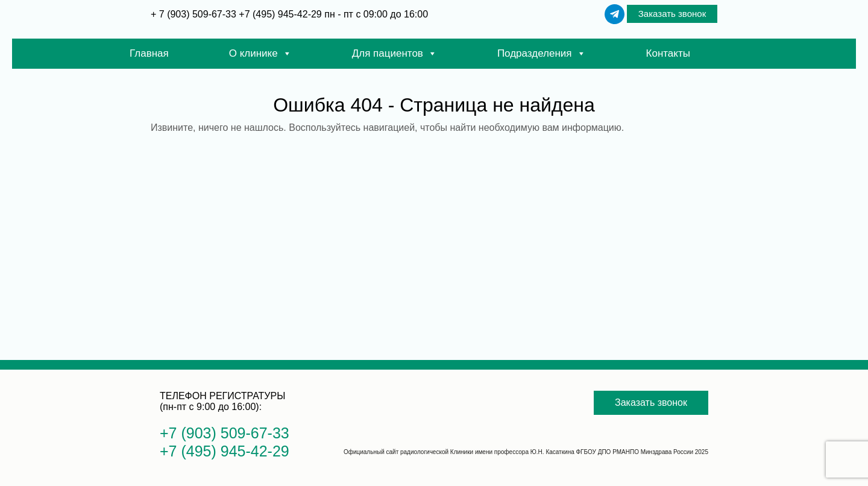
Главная (149, 53)
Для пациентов (395, 54)
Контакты (668, 53)
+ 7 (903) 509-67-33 (195, 14)
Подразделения (542, 54)
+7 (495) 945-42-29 (280, 14)
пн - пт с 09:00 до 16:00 (376, 14)
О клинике (260, 54)
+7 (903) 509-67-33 (225, 433)
